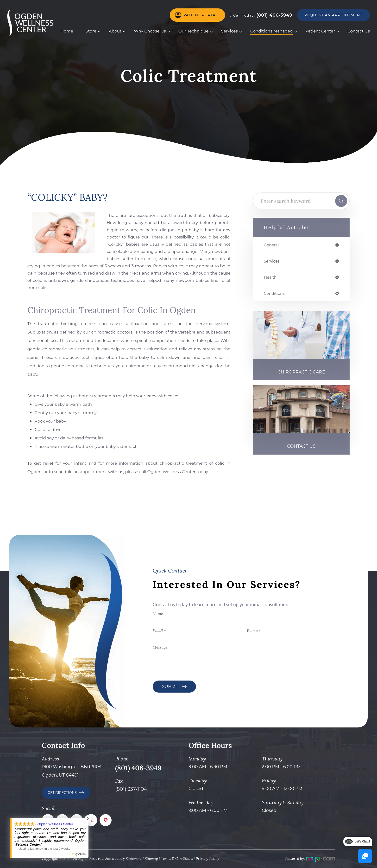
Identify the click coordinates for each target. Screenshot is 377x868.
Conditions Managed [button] (272, 31)
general (272, 245)
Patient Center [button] (320, 31)
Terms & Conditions (177, 858)
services (273, 262)
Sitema (150, 858)
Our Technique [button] (194, 31)
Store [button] (91, 31)
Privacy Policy (207, 858)
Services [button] (229, 31)
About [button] (115, 31)
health (271, 278)
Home (67, 31)
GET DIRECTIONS (62, 793)
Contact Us (359, 31)
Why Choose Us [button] (150, 31)
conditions (275, 295)
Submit (171, 687)
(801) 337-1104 (131, 789)
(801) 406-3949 (261, 15)
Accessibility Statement (123, 858)
